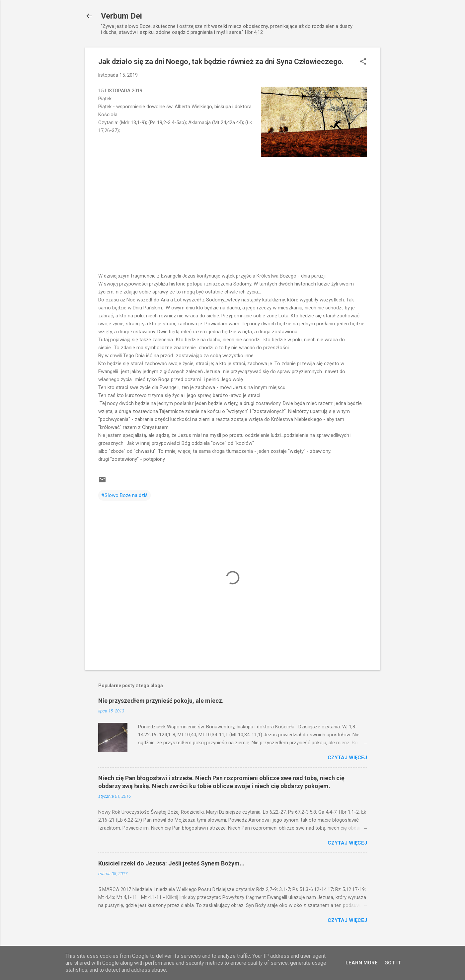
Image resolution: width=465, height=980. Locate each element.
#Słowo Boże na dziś (124, 495)
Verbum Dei (121, 16)
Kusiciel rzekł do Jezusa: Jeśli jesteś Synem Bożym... (171, 863)
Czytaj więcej (347, 758)
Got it (393, 963)
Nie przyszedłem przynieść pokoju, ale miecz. (161, 701)
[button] (363, 62)
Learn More (362, 963)
